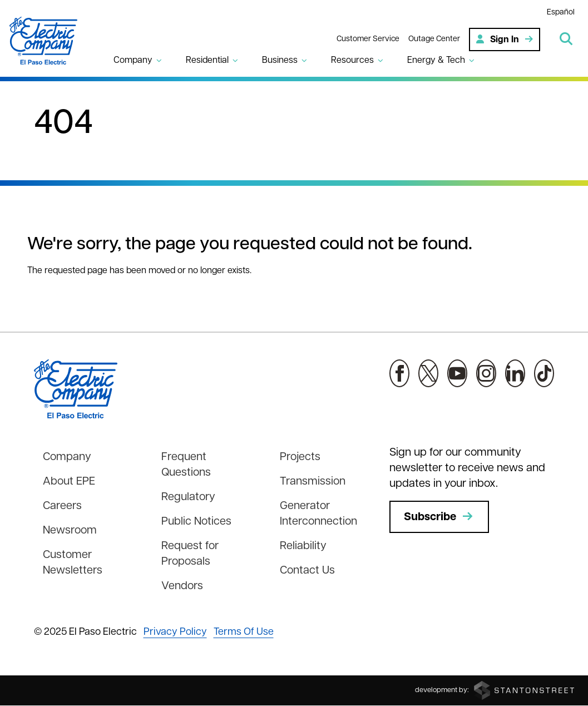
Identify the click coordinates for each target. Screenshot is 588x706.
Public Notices (196, 522)
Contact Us (307, 571)
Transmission (313, 482)
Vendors (182, 586)
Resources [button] (352, 61)
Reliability (303, 546)
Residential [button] (207, 61)
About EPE (69, 482)
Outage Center (434, 39)
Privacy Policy (175, 632)
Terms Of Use (244, 632)
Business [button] (280, 61)
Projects (300, 457)
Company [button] (133, 61)
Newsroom (70, 531)
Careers (62, 506)
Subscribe (439, 517)
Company (67, 457)
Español (561, 13)
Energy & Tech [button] (436, 61)
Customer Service (368, 39)
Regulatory (188, 497)
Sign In (505, 40)
